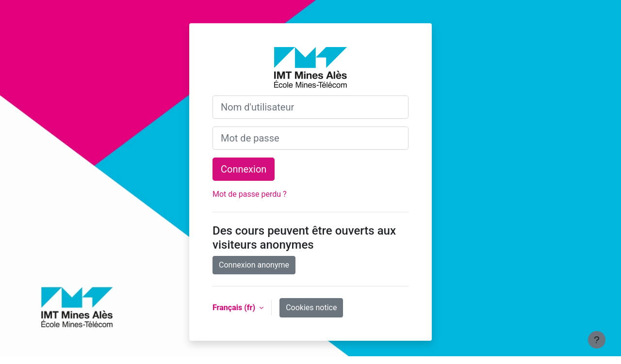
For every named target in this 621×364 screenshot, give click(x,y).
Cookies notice (311, 308)
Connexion (244, 169)
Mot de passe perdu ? (250, 194)
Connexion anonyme (254, 265)
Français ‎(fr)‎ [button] (235, 308)
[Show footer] (597, 340)
